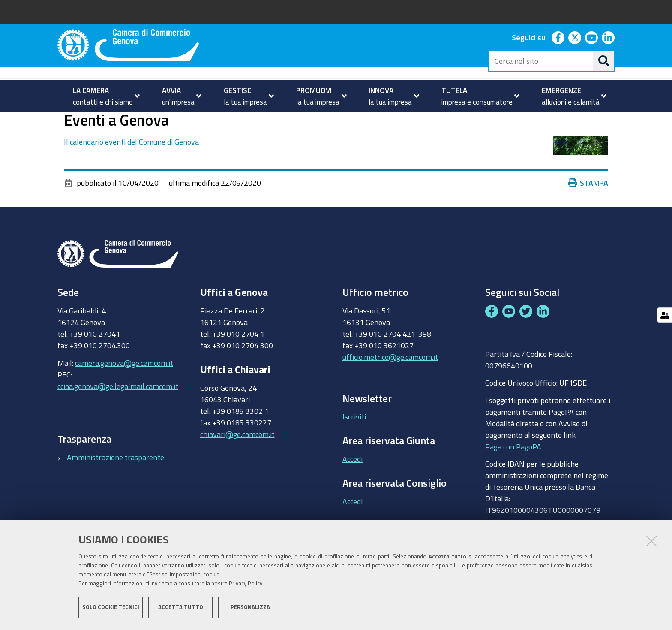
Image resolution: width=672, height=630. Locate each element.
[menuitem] (103, 96)
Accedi (352, 493)
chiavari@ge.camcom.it (237, 468)
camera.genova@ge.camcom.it (124, 397)
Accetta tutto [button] (181, 607)
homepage (92, 122)
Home (63, 122)
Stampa (588, 217)
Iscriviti (354, 451)
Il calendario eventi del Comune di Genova (131, 176)
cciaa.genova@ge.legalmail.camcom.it (118, 420)
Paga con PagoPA (513, 480)
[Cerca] (604, 61)
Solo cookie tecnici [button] (111, 607)
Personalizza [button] (250, 607)
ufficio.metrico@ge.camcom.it (390, 391)
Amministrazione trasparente (115, 491)
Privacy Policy (246, 584)
